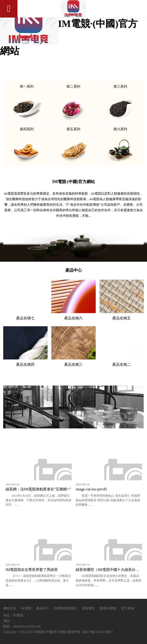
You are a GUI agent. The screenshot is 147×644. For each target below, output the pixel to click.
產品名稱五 (121, 318)
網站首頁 (10, 608)
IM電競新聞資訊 (66, 608)
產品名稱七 (25, 318)
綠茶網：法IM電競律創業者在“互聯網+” (38, 489)
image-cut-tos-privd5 (91, 489)
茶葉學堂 (88, 608)
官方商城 (128, 608)
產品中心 (43, 608)
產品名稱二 (121, 364)
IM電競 (26, 608)
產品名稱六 (73, 318)
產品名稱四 (25, 364)
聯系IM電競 (108, 608)
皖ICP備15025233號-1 (98, 632)
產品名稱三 (73, 364)
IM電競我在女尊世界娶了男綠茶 (32, 570)
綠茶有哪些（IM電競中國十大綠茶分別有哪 (111, 570)
